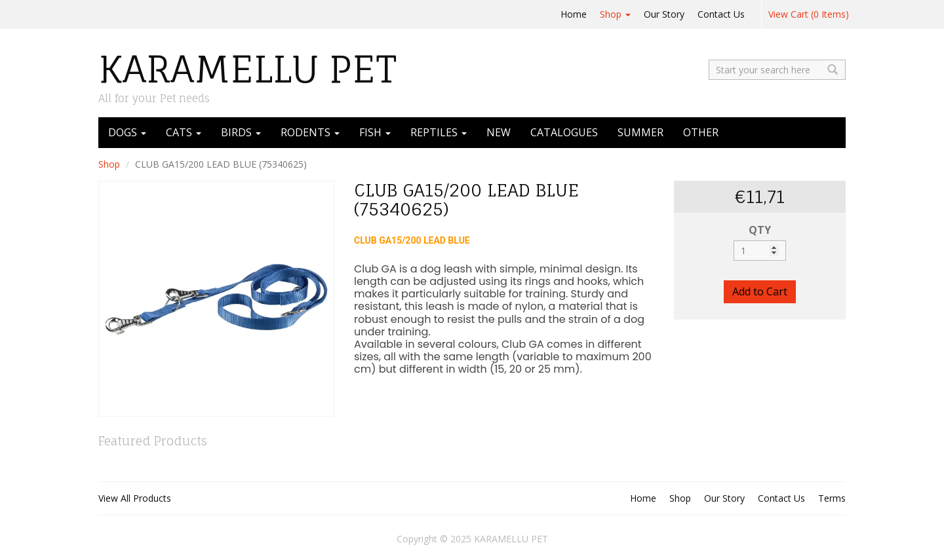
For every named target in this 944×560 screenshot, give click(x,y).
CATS (184, 132)
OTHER (701, 132)
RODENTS (310, 132)
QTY (760, 230)
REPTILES (439, 132)
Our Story (664, 14)
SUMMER (640, 132)
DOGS (127, 132)
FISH (375, 132)
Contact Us (721, 14)
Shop (615, 14)
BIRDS (241, 132)
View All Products (135, 498)
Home (574, 14)
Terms (832, 498)
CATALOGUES (564, 132)
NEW (499, 132)
